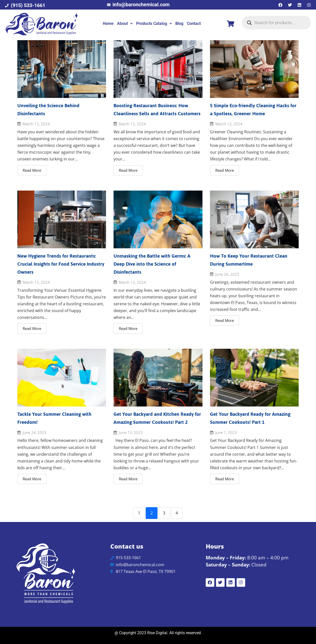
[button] (125, 24)
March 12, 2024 (36, 124)
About (125, 23)
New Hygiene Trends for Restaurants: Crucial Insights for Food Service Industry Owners (61, 264)
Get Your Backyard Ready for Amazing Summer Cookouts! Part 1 (250, 418)
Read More (32, 170)
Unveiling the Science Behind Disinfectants (48, 110)
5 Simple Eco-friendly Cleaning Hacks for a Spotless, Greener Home (253, 110)
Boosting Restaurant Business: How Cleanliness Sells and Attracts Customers (157, 110)
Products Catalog (154, 23)
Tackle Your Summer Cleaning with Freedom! (54, 418)
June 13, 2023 (131, 432)
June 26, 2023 (227, 274)
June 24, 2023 (35, 432)
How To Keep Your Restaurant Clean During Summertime (249, 260)
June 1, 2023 (226, 432)
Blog (179, 23)
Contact (194, 23)
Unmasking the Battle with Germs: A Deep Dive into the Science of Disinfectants (152, 264)
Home (108, 23)
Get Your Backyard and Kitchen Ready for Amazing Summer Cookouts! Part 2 (157, 418)
